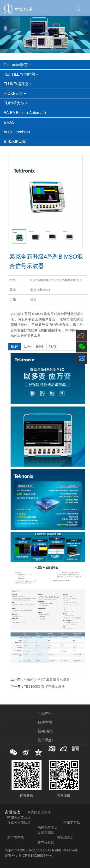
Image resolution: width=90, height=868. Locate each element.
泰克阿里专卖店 (39, 812)
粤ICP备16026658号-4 (35, 856)
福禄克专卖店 (48, 827)
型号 (27, 347)
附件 (40, 347)
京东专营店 (72, 822)
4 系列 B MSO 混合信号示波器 (47, 679)
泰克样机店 (46, 843)
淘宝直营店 (16, 838)
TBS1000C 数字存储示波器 (44, 686)
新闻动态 (45, 731)
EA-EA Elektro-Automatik (25, 113)
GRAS (9, 122)
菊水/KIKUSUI (16, 142)
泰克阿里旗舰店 (19, 822)
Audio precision (17, 132)
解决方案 (45, 722)
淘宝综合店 (65, 838)
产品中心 (45, 713)
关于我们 (45, 740)
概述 (15, 347)
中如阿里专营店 (19, 817)
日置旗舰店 (46, 832)
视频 (53, 347)
